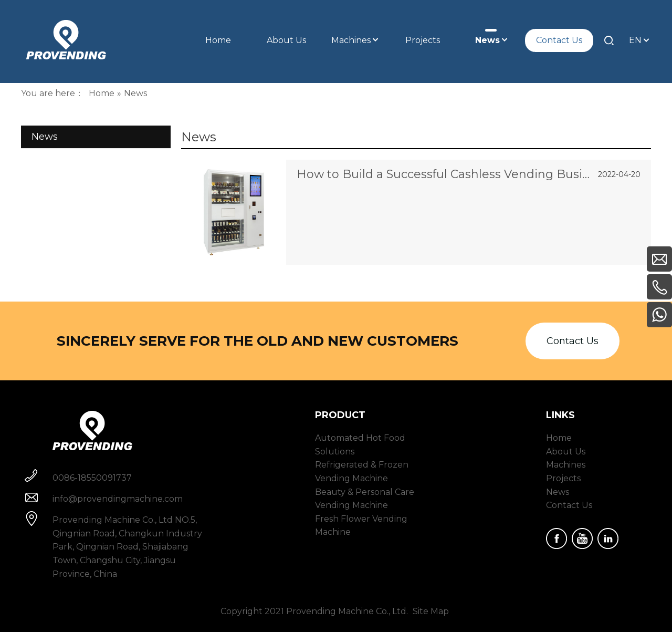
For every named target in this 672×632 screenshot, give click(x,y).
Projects (563, 478)
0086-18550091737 (92, 478)
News (558, 492)
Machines (566, 465)
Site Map (431, 611)
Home (559, 438)
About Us (566, 452)
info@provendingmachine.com (118, 499)
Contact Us (573, 341)
